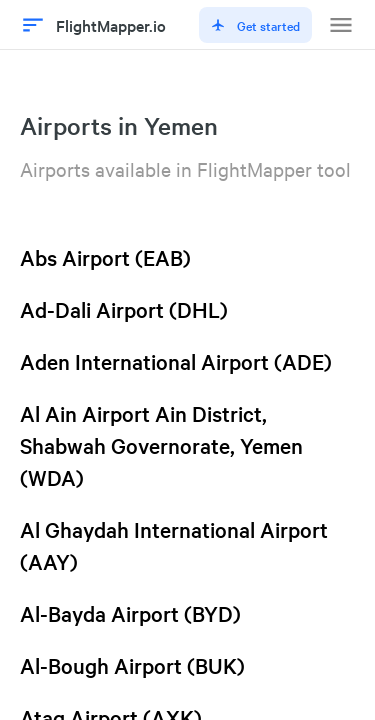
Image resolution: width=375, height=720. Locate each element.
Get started (255, 25)
